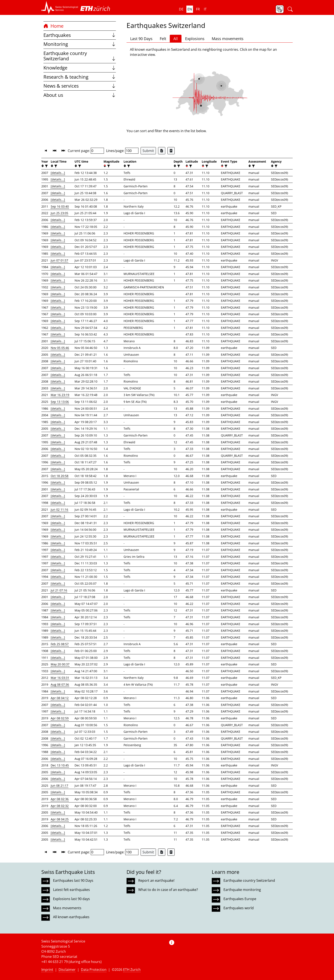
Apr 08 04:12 (60, 698)
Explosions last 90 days (71, 899)
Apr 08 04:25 (60, 819)
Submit (148, 151)
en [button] (190, 9)
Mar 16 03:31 (60, 678)
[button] (60, 7)
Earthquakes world (239, 908)
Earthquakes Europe (240, 899)
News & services (80, 86)
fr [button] (198, 9)
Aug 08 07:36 (60, 684)
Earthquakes (80, 35)
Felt (163, 39)
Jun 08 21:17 (59, 786)
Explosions (195, 39)
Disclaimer (67, 970)
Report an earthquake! (156, 880)
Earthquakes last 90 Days (73, 880)
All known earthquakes (71, 917)
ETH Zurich (132, 970)
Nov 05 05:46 (60, 348)
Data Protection (94, 970)
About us (80, 95)
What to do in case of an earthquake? (168, 890)
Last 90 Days (141, 39)
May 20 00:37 (60, 664)
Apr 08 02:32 (60, 806)
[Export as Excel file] (162, 151)
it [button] (205, 9)
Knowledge (80, 68)
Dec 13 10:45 (60, 765)
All (176, 39)
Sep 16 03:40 (60, 206)
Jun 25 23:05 (59, 213)
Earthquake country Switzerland (80, 56)
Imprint (47, 970)
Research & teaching (80, 77)
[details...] (58, 173)
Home (53, 26)
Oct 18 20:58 (60, 476)
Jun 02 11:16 (59, 510)
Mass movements (228, 39)
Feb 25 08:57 (60, 644)
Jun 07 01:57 (59, 260)
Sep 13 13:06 (60, 402)
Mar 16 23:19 (60, 395)
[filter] (46, 166)
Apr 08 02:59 (60, 718)
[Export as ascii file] (171, 151)
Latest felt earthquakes (71, 890)
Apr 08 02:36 (60, 799)
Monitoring (80, 44)
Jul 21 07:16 (59, 590)
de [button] (181, 9)
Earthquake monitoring (242, 890)
